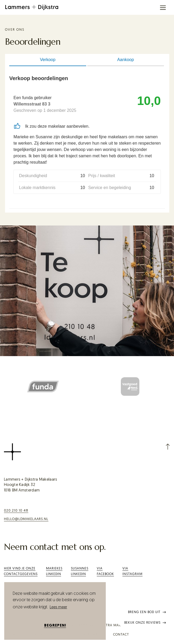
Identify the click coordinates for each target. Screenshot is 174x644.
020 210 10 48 (16, 511)
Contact (121, 635)
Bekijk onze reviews (145, 623)
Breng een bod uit (147, 612)
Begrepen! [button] (55, 626)
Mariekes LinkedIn (54, 572)
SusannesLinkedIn (80, 572)
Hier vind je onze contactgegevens (21, 572)
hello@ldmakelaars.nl (26, 519)
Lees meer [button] (58, 607)
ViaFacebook (105, 572)
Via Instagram (132, 572)
